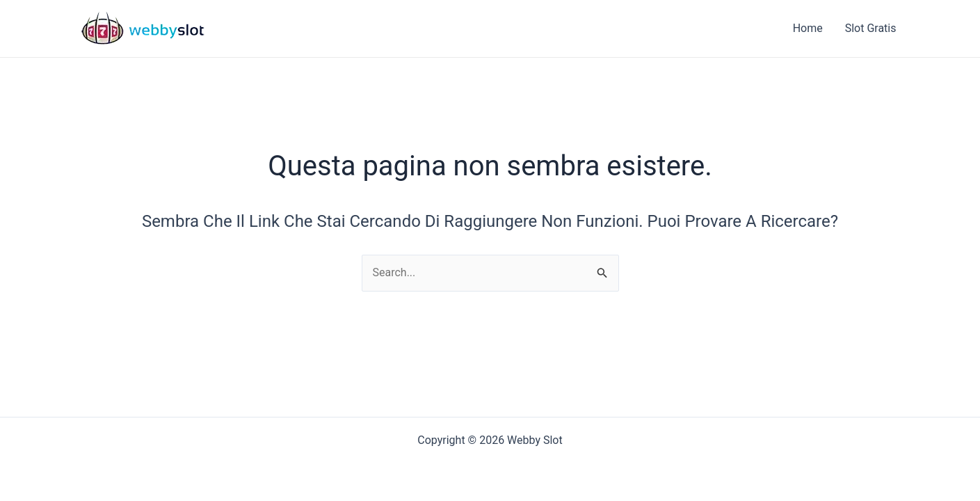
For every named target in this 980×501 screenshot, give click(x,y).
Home (808, 28)
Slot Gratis (871, 28)
